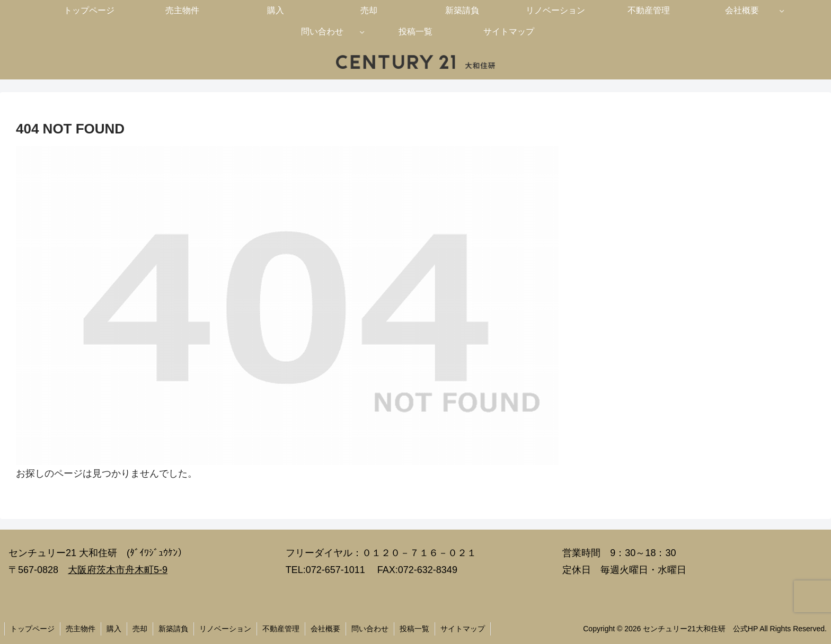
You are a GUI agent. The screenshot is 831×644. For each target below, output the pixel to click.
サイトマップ (463, 629)
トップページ (32, 629)
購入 (114, 629)
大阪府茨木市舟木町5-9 (118, 570)
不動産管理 (281, 629)
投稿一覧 (414, 629)
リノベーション (225, 629)
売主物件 (81, 629)
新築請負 (173, 629)
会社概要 (325, 629)
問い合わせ (370, 629)
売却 (140, 629)
